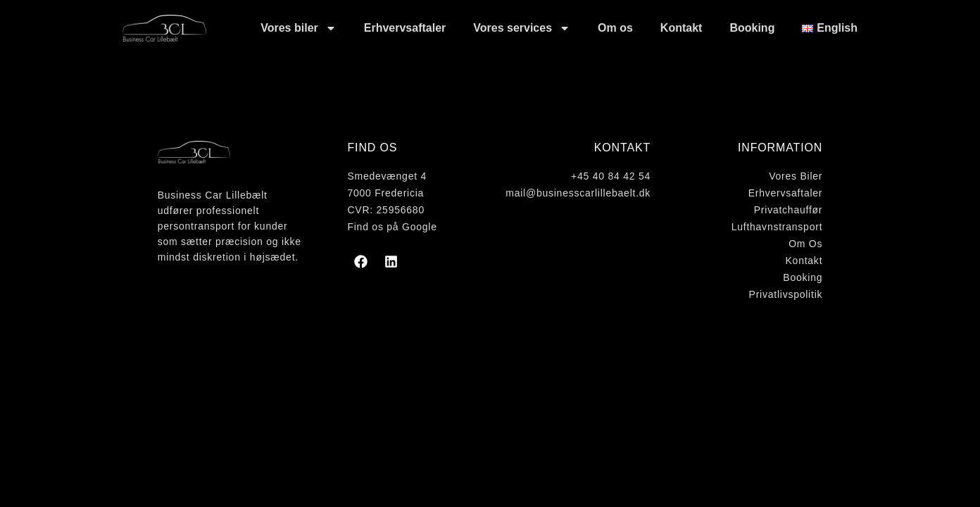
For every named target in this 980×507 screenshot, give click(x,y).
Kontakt (681, 28)
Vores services (522, 28)
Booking (752, 28)
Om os (615, 28)
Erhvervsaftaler (405, 28)
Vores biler (299, 28)
